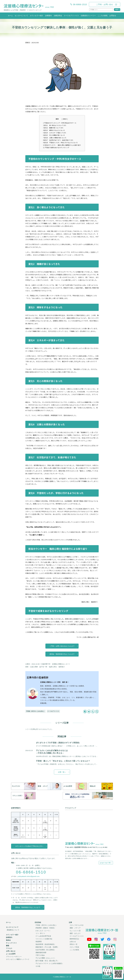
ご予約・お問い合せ (105, 4)
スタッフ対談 (74, 947)
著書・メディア (75, 928)
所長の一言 (74, 944)
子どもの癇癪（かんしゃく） (46, 958)
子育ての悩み (40, 955)
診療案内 (49, 16)
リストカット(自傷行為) (44, 939)
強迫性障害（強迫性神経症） (46, 944)
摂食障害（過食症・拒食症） (46, 928)
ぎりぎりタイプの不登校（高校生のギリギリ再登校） (58, 743)
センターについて (21, 16)
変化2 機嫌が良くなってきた (53, 128)
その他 (38, 966)
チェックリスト (11, 943)
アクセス (9, 948)
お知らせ (73, 942)
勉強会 (8, 940)
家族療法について (13, 930)
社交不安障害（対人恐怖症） (46, 950)
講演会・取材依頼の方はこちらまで (62, 654)
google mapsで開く (106, 863)
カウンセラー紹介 (37, 16)
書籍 (8, 946)
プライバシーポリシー (14, 957)
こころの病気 (103, 16)
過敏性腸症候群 (41, 952)
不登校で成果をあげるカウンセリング (56, 147)
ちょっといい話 (75, 931)
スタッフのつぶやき (77, 925)
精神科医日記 (74, 939)
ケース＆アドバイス (71, 16)
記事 (71, 922)
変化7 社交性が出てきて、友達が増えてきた (58, 140)
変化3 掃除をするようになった (54, 130)
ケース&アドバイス (53, 711)
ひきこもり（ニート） (43, 931)
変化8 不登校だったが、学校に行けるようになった (60, 143)
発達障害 (39, 942)
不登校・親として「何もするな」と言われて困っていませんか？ (63, 761)
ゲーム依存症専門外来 (43, 936)
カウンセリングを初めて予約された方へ (29, 846)
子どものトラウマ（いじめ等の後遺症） (50, 963)
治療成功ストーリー (88, 16)
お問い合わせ (11, 951)
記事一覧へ (62, 772)
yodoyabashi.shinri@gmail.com (29, 876)
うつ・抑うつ (40, 933)
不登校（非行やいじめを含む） (36, 711)
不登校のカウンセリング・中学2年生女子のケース (60, 123)
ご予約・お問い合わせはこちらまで (62, 646)
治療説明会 (58, 16)
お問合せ (113, 16)
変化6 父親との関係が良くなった (55, 138)
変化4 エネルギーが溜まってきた (55, 133)
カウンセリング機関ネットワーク (18, 959)
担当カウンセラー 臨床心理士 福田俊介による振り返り (62, 145)
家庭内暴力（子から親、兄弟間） (47, 947)
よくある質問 (11, 954)
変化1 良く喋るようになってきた (55, 125)
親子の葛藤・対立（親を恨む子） (47, 961)
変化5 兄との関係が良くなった (54, 135)
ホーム (10, 16)
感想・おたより (75, 933)
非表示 (65, 119)
